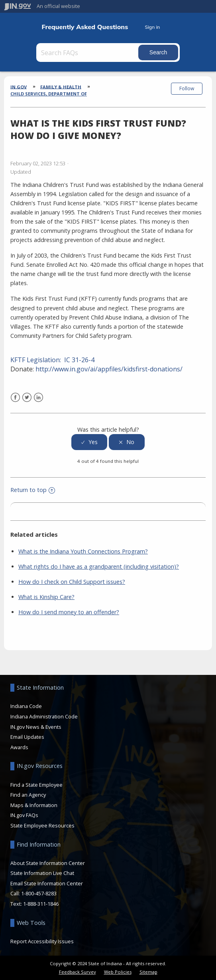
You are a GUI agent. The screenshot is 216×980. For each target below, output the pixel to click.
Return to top (33, 490)
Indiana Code (26, 706)
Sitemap (148, 972)
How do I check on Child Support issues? (72, 582)
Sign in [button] (152, 27)
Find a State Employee (36, 785)
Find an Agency (28, 795)
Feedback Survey (78, 972)
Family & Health (61, 86)
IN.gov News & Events (36, 727)
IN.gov (19, 86)
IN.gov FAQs (24, 815)
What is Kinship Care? (46, 597)
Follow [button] (187, 88)
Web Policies (118, 972)
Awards (19, 747)
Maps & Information (34, 805)
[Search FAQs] (88, 53)
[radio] (89, 442)
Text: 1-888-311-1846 (34, 904)
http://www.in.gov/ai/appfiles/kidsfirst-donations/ (109, 369)
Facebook (15, 398)
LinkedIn (38, 398)
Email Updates (27, 737)
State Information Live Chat (42, 873)
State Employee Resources (42, 825)
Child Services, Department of (49, 94)
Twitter (27, 398)
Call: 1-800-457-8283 (33, 893)
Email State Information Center (47, 883)
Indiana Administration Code (44, 716)
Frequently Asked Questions (85, 27)
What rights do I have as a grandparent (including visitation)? (99, 566)
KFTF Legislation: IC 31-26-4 (52, 360)
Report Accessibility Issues (42, 941)
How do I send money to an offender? (69, 612)
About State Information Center (48, 863)
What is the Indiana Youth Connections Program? (83, 551)
